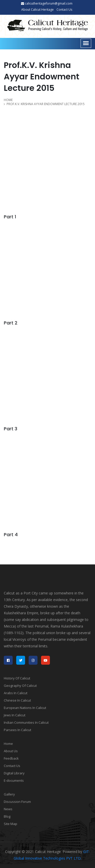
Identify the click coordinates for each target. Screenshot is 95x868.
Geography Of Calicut (20, 686)
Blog (7, 816)
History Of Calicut (17, 678)
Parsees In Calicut (17, 730)
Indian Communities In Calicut (26, 722)
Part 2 (11, 323)
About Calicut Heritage (37, 10)
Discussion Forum (17, 802)
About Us (11, 751)
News (8, 809)
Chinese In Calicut (17, 700)
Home (8, 744)
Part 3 (11, 429)
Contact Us (64, 10)
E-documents (14, 780)
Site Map (11, 824)
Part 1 (10, 217)
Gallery (9, 794)
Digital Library (14, 773)
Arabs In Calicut (16, 693)
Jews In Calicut (15, 715)
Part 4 (11, 535)
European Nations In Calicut (25, 708)
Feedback (11, 758)
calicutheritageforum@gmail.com (47, 3)
